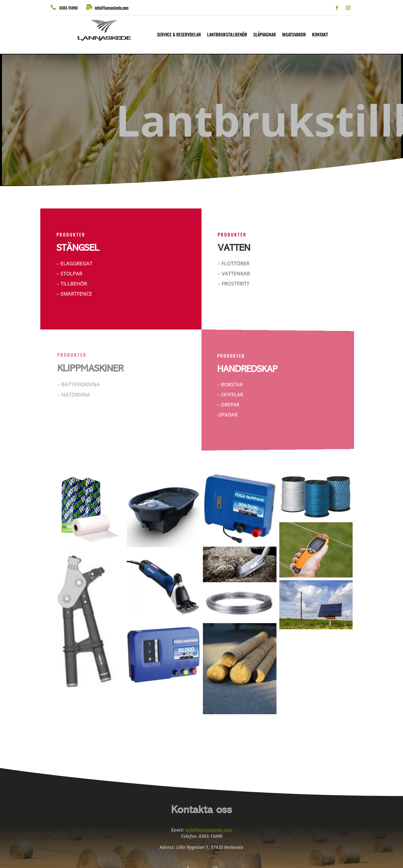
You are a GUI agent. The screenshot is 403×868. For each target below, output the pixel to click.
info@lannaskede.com (112, 7)
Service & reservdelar (179, 35)
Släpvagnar (265, 35)
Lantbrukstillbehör (227, 35)
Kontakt (320, 35)
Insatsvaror (294, 35)
